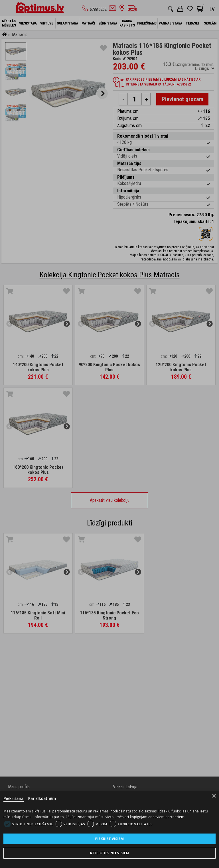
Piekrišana (14, 798)
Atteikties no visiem (109, 853)
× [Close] (214, 796)
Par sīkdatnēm (42, 798)
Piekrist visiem (109, 839)
